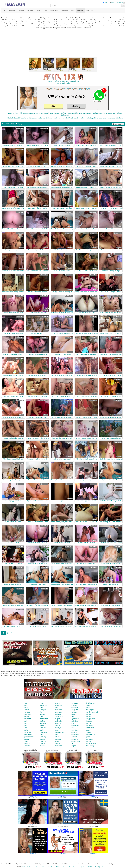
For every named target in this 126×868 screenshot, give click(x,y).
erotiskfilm (74, 721)
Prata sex (42, 113)
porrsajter (58, 744)
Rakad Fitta (68, 118)
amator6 (74, 723)
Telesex (36, 113)
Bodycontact (65, 115)
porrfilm (26, 708)
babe (25, 728)
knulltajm (58, 728)
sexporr (58, 719)
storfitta (42, 721)
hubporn (74, 746)
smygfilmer (43, 705)
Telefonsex (30, 113)
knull (25, 721)
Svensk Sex (76, 118)
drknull (42, 703)
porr (72, 728)
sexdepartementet (93, 712)
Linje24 (10, 113)
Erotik (55, 118)
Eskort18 (119, 113)
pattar (88, 737)
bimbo (26, 726)
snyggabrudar (91, 719)
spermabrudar (29, 737)
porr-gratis (74, 710)
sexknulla (58, 721)
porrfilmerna (91, 735)
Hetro (106, 2)
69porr (42, 735)
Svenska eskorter (94, 113)
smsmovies (59, 717)
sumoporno (28, 735)
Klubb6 (114, 113)
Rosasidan (108, 113)
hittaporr (89, 717)
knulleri (26, 717)
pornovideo (75, 737)
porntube (74, 732)
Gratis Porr (61, 118)
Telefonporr (64, 113)
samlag (26, 739)
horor (25, 703)
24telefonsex (91, 703)
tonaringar (90, 710)
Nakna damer (102, 118)
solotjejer (43, 723)
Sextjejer (102, 113)
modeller (74, 705)
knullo (26, 730)
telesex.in (25, 867)
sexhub (89, 732)
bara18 (89, 741)
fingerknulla (75, 719)
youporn (42, 739)
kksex (57, 730)
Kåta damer (119, 118)
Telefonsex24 (56, 113)
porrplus (58, 739)
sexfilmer (58, 723)
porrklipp (27, 746)
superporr (58, 714)
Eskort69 (17, 118)
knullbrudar (28, 719)
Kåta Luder (11, 118)
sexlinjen (74, 712)
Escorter (43, 118)
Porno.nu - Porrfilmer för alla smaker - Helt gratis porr (63, 81)
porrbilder (58, 746)
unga (41, 717)
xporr (88, 730)
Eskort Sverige (83, 113)
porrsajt (58, 726)
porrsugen (74, 703)
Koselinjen (49, 113)
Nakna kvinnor (25, 118)
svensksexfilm (91, 744)
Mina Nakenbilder (73, 113)
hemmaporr (75, 726)
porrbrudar (59, 712)
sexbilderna (59, 705)
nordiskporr (28, 714)
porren (42, 726)
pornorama (74, 739)
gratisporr (43, 710)
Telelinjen (16, 113)
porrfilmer (58, 710)
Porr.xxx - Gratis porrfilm (63, 83)
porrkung (43, 737)
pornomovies (75, 741)
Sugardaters (94, 118)
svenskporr (27, 732)
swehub (89, 705)
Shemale (120, 2)
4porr (41, 708)
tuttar (88, 708)
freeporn (89, 721)
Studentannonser (35, 118)
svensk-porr (44, 719)
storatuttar (90, 739)
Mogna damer (111, 118)
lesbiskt (73, 714)
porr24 (89, 714)
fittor (25, 705)
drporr (57, 735)
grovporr (43, 728)
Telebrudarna (23, 113)
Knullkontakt (49, 118)
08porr (57, 737)
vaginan (42, 714)
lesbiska (42, 746)
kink (72, 744)
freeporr (26, 741)
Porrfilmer (83, 118)
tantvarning (90, 746)
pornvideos (75, 730)
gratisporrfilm (59, 732)
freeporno (43, 741)
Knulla (88, 118)
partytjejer (27, 712)
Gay (113, 2)
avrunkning (43, 732)
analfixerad (90, 728)
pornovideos (75, 735)
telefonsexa (90, 726)
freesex (42, 744)
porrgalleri (74, 708)
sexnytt (57, 703)
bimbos (89, 723)
